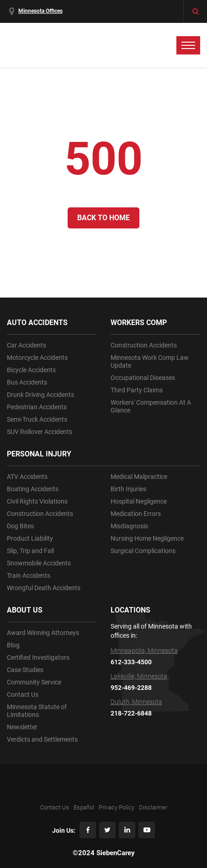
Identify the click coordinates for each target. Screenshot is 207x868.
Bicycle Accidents (31, 370)
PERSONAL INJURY (39, 454)
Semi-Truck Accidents (37, 419)
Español (84, 807)
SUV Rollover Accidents (40, 432)
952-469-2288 (131, 688)
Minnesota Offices (40, 11)
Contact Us (23, 694)
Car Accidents (27, 345)
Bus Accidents (27, 382)
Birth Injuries (128, 489)
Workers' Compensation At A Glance (151, 406)
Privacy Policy (117, 807)
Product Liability (30, 538)
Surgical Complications (143, 551)
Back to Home (103, 218)
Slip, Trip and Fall (30, 551)
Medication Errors (136, 514)
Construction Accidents (40, 514)
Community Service (34, 682)
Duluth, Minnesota (136, 702)
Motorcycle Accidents (37, 358)
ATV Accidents (27, 477)
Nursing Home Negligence (147, 538)
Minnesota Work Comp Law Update (150, 361)
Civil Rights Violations (37, 501)
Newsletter (22, 727)
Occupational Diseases (143, 378)
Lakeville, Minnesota (139, 676)
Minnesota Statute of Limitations (37, 711)
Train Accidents (29, 575)
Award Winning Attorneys (43, 633)
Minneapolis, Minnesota (144, 651)
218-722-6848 (131, 713)
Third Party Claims (137, 390)
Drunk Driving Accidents (40, 395)
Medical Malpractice (139, 477)
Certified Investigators (38, 657)
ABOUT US (25, 610)
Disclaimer (153, 807)
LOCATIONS (130, 610)
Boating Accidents (33, 489)
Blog (13, 645)
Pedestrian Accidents (37, 407)
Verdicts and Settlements (42, 739)
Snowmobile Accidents (39, 563)
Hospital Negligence (139, 501)
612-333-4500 (131, 662)
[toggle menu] (188, 45)
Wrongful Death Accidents (44, 588)
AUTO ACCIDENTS (37, 323)
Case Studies (25, 670)
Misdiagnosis (129, 526)
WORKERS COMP (139, 323)
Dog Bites (20, 526)
